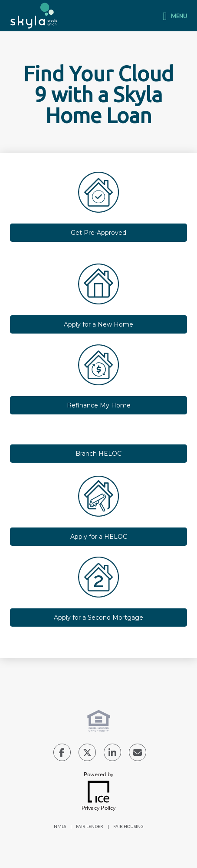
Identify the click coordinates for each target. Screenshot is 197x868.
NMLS (60, 826)
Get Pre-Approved (98, 233)
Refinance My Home (99, 405)
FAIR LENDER (90, 826)
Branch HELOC (98, 454)
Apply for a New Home (98, 324)
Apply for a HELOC (99, 537)
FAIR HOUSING (128, 826)
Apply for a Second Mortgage (98, 618)
